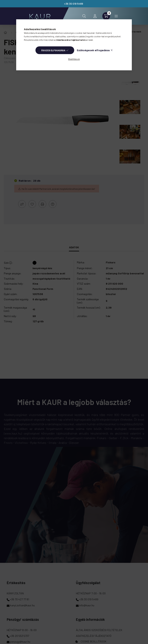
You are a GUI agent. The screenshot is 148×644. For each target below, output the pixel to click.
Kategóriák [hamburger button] (116, 16)
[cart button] (106, 16)
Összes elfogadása (53, 50)
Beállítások (74, 59)
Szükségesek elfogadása (93, 50)
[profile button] (95, 16)
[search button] (84, 16)
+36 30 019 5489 (74, 4)
